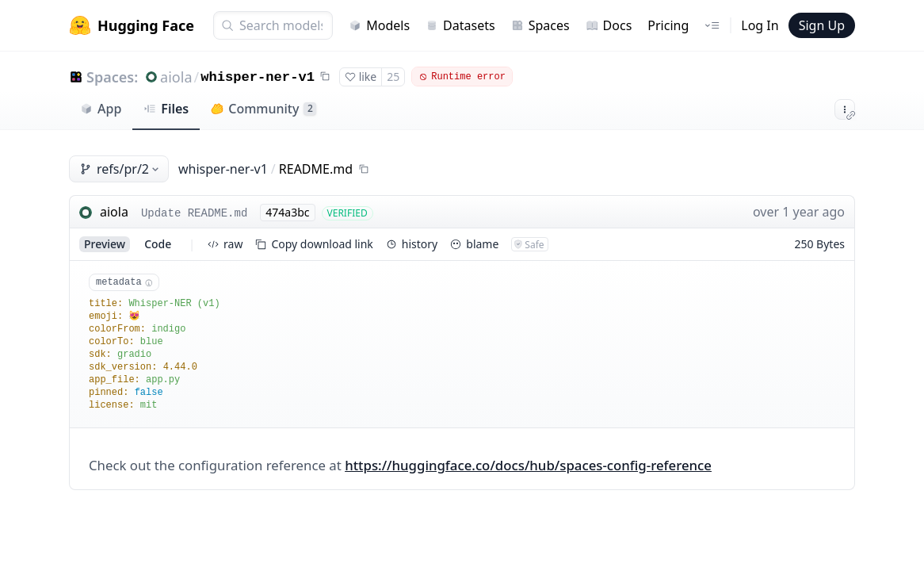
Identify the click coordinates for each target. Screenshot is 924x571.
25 (393, 77)
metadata (124, 282)
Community (263, 109)
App (101, 109)
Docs (609, 25)
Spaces (540, 25)
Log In (760, 25)
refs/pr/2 (120, 169)
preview (105, 244)
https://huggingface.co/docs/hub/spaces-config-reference (528, 465)
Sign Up (822, 25)
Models (379, 25)
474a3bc (287, 212)
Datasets (460, 25)
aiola (176, 77)
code (158, 244)
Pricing (668, 25)
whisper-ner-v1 (258, 77)
